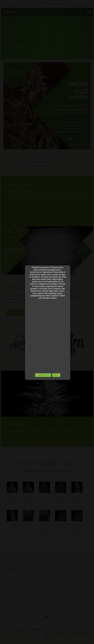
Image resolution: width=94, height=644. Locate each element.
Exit (56, 375)
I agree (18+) (43, 375)
